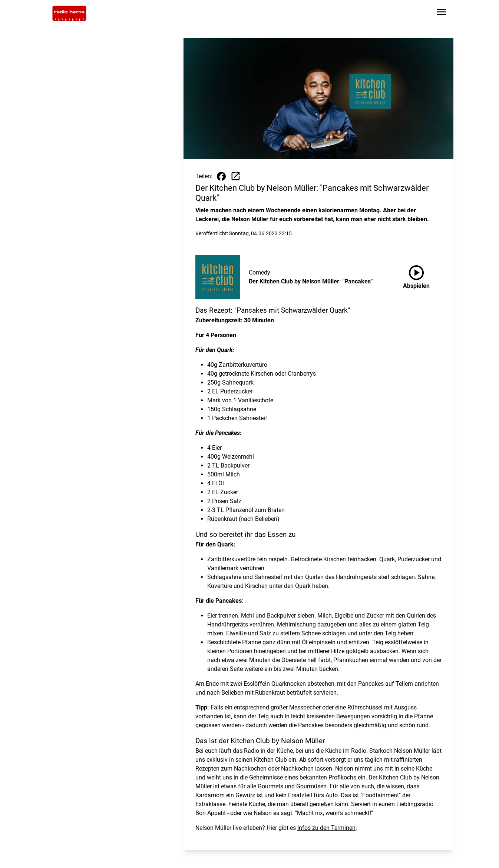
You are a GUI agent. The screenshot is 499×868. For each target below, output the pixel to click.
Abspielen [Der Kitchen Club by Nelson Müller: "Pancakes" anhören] (416, 276)
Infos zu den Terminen (326, 828)
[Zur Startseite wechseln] (69, 13)
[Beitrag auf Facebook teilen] (221, 176)
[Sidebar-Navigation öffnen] (442, 13)
